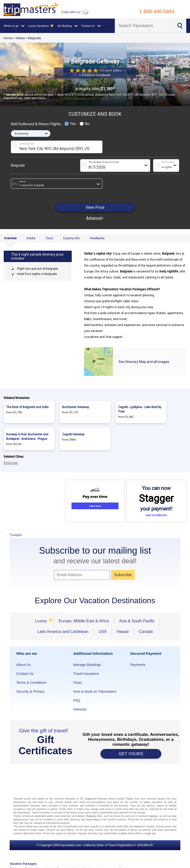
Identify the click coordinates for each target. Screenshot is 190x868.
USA (103, 632)
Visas (77, 683)
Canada (146, 632)
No (85, 124)
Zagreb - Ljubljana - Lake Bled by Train (140, 409)
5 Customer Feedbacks (95, 75)
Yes (70, 124)
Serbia (20, 38)
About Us (24, 665)
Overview (10, 238)
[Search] (144, 26)
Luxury (42, 621)
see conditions (156, 515)
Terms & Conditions (31, 683)
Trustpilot (16, 535)
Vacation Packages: (24, 864)
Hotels (31, 238)
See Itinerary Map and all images (144, 362)
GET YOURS (131, 754)
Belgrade (34, 38)
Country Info (71, 238)
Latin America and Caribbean (63, 632)
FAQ (77, 700)
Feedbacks (97, 238)
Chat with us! (75, 12)
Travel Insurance (86, 674)
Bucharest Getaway (76, 407)
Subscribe (123, 575)
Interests (80, 709)
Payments (138, 665)
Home (8, 38)
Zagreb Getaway (73, 434)
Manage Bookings (87, 665)
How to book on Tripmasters (95, 691)
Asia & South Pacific (137, 621)
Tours (49, 238)
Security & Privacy (30, 691)
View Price (95, 207)
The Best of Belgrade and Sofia (27, 407)
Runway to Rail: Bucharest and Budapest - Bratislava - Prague (27, 437)
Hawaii (123, 632)
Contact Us (25, 674)
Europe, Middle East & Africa (84, 621)
